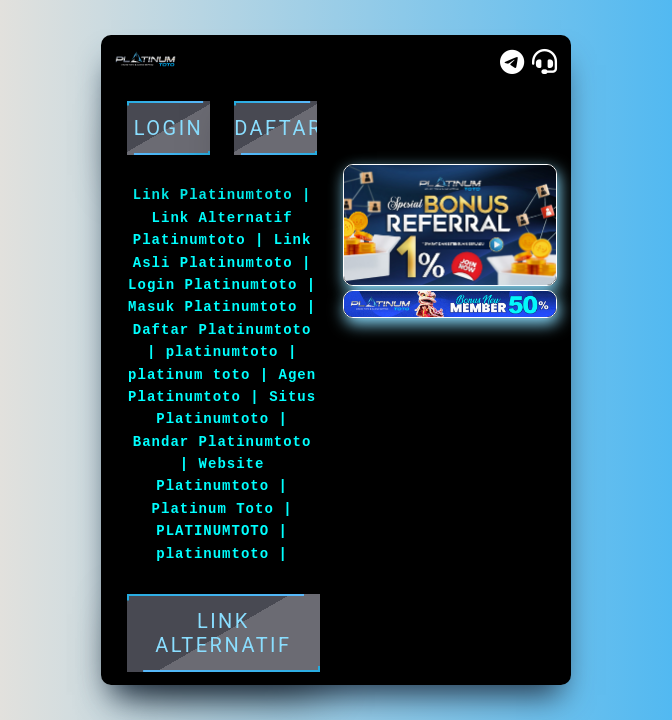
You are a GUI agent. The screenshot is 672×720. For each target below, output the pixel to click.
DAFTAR (275, 128)
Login (168, 128)
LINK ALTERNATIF (223, 633)
